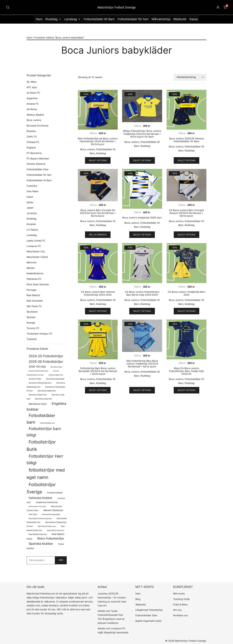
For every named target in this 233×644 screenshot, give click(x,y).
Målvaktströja (161, 19)
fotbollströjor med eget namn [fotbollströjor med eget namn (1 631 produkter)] (46, 474)
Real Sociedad (35, 301)
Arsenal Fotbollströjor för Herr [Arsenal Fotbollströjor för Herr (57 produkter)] (43, 373)
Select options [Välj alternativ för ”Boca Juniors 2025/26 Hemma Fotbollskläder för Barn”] (186, 160)
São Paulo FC (34, 306)
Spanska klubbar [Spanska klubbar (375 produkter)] (41, 544)
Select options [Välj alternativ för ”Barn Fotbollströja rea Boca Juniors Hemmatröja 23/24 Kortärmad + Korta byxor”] (98, 160)
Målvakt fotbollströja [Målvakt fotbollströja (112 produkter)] (53, 510)
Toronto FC (33, 328)
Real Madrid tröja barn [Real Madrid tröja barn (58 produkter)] (56, 530)
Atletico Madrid (35, 115)
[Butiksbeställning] (190, 77)
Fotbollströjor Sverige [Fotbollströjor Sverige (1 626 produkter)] (41, 488)
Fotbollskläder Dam (38, 169)
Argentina (32, 98)
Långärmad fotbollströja (149, 610)
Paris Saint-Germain (38, 284)
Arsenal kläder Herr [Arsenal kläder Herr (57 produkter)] (56, 375)
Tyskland (32, 339)
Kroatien (31, 224)
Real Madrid (33, 295)
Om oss (177, 610)
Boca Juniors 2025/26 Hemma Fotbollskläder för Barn (186, 140)
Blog (138, 599)
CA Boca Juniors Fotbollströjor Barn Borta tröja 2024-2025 (142, 293)
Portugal (31, 290)
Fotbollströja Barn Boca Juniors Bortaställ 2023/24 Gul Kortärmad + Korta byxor (98, 371)
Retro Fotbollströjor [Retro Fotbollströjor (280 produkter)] (51, 538)
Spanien (31, 317)
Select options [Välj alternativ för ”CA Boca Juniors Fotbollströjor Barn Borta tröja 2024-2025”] (142, 311)
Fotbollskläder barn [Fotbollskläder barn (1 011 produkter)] (41, 419)
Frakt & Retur (180, 605)
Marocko (32, 262)
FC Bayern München (38, 159)
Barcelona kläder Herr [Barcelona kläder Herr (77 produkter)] (38, 395)
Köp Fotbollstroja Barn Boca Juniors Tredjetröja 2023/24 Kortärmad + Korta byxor (142, 364)
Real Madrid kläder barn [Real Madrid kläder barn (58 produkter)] (47, 526)
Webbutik (180, 19)
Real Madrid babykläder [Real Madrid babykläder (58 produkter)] (51, 515)
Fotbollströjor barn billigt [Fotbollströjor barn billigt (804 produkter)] (44, 432)
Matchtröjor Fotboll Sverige (117, 7)
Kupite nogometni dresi (148, 621)
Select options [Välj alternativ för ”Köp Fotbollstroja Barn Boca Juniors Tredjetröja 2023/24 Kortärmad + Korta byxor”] (142, 390)
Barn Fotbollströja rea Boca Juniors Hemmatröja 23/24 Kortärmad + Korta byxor (98, 141)
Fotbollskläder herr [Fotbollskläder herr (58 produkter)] (47, 423)
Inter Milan (32, 191)
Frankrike (32, 186)
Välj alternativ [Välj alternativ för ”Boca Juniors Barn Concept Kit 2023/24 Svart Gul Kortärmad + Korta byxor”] (98, 235)
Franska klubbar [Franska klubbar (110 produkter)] (55, 493)
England (31, 148)
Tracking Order (182, 599)
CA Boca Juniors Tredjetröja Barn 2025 (186, 293)
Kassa (194, 19)
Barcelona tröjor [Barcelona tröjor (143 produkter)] (38, 404)
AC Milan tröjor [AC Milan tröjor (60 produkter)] (56, 367)
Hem (39, 19)
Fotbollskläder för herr (133, 19)
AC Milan (32, 82)
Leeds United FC (36, 241)
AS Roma (32, 109)
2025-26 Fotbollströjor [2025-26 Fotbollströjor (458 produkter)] (46, 361)
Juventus (32, 213)
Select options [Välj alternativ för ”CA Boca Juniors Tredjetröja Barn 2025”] (186, 311)
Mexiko (31, 268)
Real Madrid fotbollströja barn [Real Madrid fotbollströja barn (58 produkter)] (40, 519)
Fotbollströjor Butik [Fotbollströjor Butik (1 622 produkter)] (41, 446)
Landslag (73, 19)
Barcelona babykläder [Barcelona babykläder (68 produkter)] (55, 379)
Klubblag (53, 19)
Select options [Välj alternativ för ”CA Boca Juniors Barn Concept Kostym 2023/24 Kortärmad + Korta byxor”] (186, 235)
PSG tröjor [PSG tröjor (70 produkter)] (33, 514)
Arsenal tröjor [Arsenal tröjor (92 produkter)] (35, 379)
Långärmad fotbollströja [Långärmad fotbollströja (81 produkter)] (47, 502)
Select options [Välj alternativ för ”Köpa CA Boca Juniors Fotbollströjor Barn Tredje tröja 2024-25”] (186, 390)
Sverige (31, 323)
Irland (30, 197)
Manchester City (36, 251)
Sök (61, 560)
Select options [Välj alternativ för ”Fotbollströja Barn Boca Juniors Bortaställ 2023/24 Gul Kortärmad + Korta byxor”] (98, 390)
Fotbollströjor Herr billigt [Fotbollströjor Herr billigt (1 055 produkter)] (45, 459)
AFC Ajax (32, 87)
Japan (30, 208)
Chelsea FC (33, 142)
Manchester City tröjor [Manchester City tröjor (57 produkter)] (37, 506)
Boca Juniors (88, 149)
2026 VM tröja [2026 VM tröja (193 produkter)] (37, 367)
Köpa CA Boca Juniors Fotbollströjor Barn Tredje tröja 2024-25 (186, 371)
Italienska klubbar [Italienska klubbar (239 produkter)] (40, 498)
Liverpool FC (34, 246)
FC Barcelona (34, 153)
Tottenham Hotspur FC (39, 334)
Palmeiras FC (34, 279)
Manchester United (37, 257)
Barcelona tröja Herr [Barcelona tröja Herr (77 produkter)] (44, 399)
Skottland (32, 312)
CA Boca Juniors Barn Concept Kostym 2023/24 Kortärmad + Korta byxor (186, 213)
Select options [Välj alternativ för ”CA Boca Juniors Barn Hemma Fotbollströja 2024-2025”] (98, 311)
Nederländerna (35, 273)
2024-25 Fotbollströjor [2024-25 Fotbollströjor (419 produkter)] (46, 356)
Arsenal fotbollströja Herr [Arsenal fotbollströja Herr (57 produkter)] (38, 371)
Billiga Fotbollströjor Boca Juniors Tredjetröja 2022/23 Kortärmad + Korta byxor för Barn (142, 134)
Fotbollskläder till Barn (99, 19)
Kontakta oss (180, 615)
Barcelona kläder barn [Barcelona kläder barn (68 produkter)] (47, 391)
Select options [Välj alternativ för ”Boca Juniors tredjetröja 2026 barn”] (142, 235)
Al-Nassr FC (33, 93)
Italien (30, 202)
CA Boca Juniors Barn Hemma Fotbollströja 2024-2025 (98, 293)
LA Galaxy (32, 230)
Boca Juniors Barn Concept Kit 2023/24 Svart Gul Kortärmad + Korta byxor (98, 213)
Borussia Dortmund (37, 126)
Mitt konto (179, 594)
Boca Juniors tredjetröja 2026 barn (142, 218)
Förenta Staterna (36, 164)
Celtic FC (32, 137)
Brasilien (31, 131)
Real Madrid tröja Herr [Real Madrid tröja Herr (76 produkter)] (38, 534)
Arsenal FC (33, 104)
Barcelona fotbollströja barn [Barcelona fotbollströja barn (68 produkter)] (40, 383)
